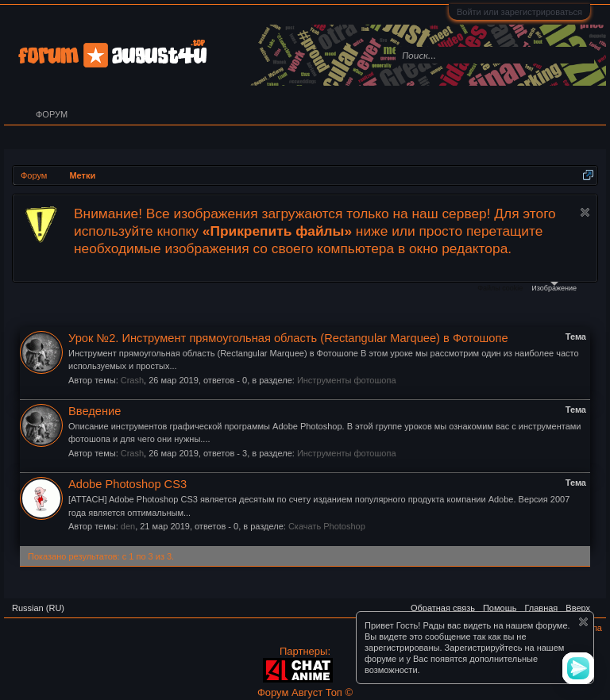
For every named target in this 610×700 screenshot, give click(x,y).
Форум (52, 114)
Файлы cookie (500, 288)
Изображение (554, 287)
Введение (95, 411)
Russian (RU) (38, 608)
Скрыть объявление (585, 212)
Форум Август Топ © (305, 692)
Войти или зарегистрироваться (519, 12)
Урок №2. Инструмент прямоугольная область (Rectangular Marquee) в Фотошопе (288, 338)
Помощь (500, 608)
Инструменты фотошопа (347, 380)
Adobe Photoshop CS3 (127, 484)
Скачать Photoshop (327, 526)
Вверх (578, 608)
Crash (132, 380)
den (128, 526)
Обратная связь (443, 608)
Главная (541, 608)
